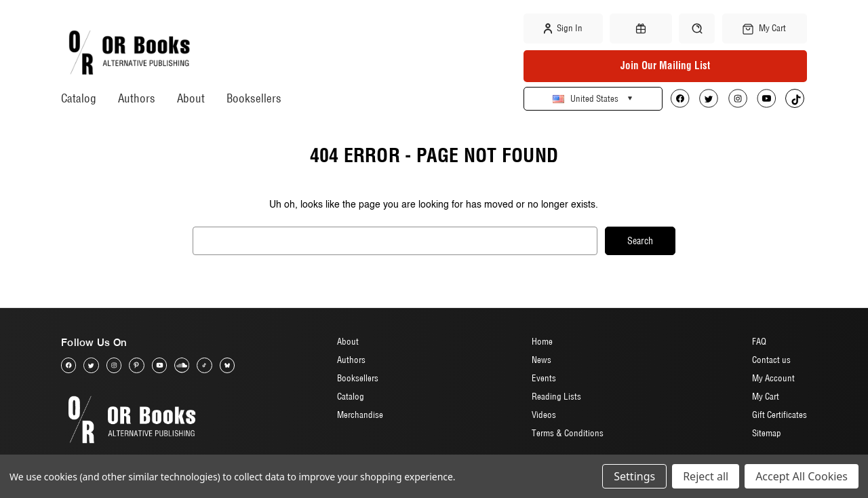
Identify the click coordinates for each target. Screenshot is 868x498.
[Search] (697, 28)
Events (544, 378)
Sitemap (767, 433)
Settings (634, 476)
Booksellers (254, 98)
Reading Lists (556, 396)
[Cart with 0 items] (765, 28)
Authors (137, 98)
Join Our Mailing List (665, 65)
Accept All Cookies (802, 476)
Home (542, 341)
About (191, 98)
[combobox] (395, 241)
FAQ (759, 341)
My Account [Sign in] (773, 378)
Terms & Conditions (568, 433)
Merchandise (360, 415)
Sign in (563, 28)
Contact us (771, 360)
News (541, 360)
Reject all (706, 476)
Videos (544, 415)
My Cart (766, 396)
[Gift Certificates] (641, 28)
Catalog (79, 98)
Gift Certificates (780, 415)
